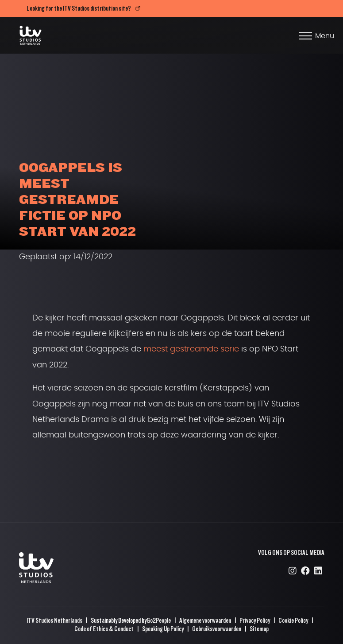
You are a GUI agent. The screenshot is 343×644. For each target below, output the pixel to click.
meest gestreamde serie (191, 349)
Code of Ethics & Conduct (104, 629)
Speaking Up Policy (163, 629)
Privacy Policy (255, 620)
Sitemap (259, 629)
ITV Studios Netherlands (54, 620)
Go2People (159, 620)
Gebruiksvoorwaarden (217, 629)
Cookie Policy (293, 620)
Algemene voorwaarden (205, 620)
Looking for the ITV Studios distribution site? (79, 8)
